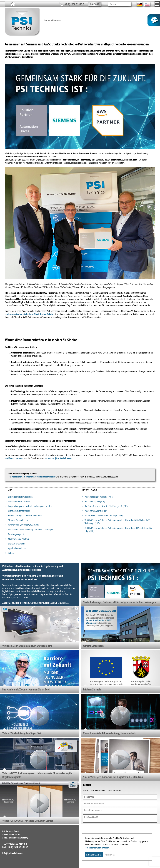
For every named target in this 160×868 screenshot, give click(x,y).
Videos (10, 553)
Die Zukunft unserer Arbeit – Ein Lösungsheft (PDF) (105, 506)
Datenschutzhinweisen (99, 847)
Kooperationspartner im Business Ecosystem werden (29, 506)
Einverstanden (94, 854)
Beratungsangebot (15, 534)
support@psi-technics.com (60, 458)
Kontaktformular (16, 458)
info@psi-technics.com (13, 853)
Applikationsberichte (16, 548)
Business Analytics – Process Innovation (24, 515)
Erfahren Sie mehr (92, 689)
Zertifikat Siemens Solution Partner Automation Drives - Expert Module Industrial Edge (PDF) (117, 529)
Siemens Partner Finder (17, 520)
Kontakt (94, 4)
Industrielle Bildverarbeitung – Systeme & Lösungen (29, 529)
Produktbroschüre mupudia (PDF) (97, 497)
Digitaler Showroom (15, 544)
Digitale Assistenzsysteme (18, 511)
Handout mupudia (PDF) (93, 501)
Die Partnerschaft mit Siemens (19, 497)
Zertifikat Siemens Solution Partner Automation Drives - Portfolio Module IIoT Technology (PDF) (116, 522)
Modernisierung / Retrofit (17, 539)
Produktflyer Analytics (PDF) (95, 511)
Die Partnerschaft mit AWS (18, 501)
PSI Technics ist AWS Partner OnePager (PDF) (102, 515)
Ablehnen (110, 854)
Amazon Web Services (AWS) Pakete (22, 525)
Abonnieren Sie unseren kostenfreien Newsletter (34, 477)
